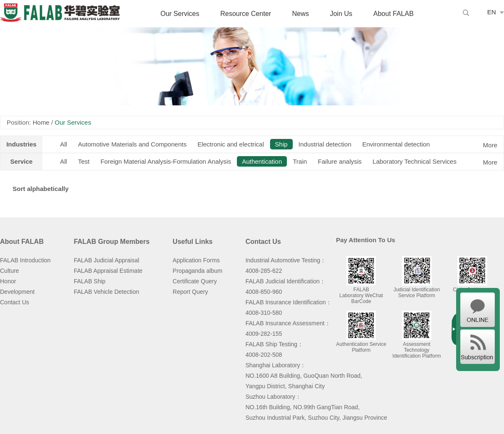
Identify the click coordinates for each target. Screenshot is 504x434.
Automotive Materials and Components (132, 144)
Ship (281, 144)
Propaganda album (197, 271)
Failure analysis (340, 161)
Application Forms (196, 260)
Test (84, 161)
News (300, 14)
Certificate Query (195, 281)
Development (17, 292)
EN (492, 12)
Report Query (190, 292)
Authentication (262, 161)
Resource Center (245, 14)
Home (41, 122)
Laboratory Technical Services (415, 161)
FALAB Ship (90, 281)
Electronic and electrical (231, 144)
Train (300, 161)
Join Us (341, 14)
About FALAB (394, 14)
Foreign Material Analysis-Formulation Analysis (166, 161)
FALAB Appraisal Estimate (108, 271)
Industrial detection (325, 144)
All (64, 144)
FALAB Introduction (25, 260)
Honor (8, 281)
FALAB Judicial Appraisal (107, 260)
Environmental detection (396, 144)
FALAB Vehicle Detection (107, 292)
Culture (9, 271)
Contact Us (14, 302)
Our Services (180, 14)
